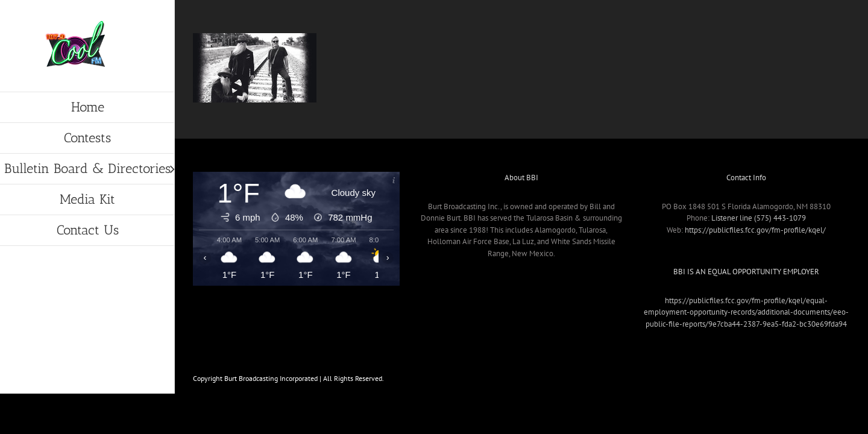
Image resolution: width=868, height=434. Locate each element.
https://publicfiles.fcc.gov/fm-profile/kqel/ (755, 230)
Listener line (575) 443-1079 (759, 218)
